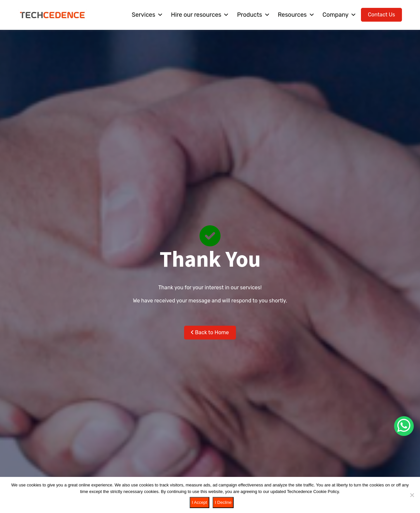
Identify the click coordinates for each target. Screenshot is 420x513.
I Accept (199, 502)
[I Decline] (412, 495)
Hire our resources (200, 15)
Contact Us (381, 15)
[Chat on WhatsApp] (404, 426)
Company (340, 15)
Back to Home (210, 332)
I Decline (223, 502)
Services (147, 15)
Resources (296, 15)
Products (253, 15)
